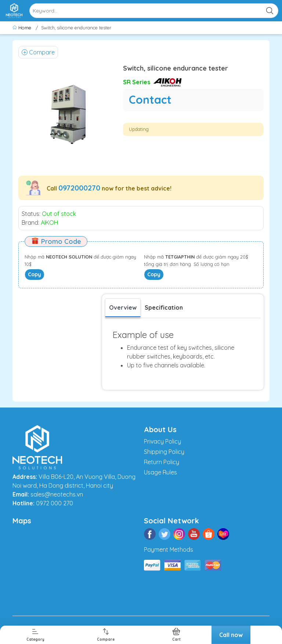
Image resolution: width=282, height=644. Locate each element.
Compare (38, 52)
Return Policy (162, 462)
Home (23, 28)
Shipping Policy (164, 452)
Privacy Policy (162, 441)
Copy (35, 274)
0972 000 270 (55, 503)
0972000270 (79, 188)
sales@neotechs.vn (57, 494)
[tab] (164, 307)
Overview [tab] (123, 307)
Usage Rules (160, 472)
